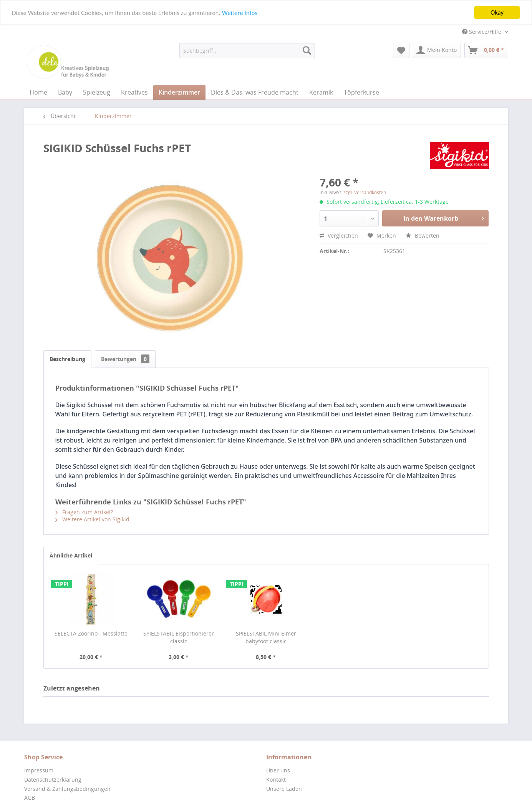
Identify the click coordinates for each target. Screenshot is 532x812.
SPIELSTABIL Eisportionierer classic (179, 637)
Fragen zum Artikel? (84, 512)
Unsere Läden (284, 789)
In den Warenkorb (444, 217)
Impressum (39, 770)
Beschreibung (67, 359)
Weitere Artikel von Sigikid (92, 519)
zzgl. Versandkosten (365, 192)
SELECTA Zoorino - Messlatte (91, 633)
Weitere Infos (240, 13)
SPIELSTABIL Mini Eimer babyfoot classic (266, 637)
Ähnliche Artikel (71, 555)
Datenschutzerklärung (53, 780)
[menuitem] (247, 50)
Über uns (278, 770)
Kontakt (276, 780)
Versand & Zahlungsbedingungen (67, 789)
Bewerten (423, 235)
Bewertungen (125, 359)
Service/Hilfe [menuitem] (482, 32)
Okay (497, 12)
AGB (30, 798)
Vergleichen (339, 235)
